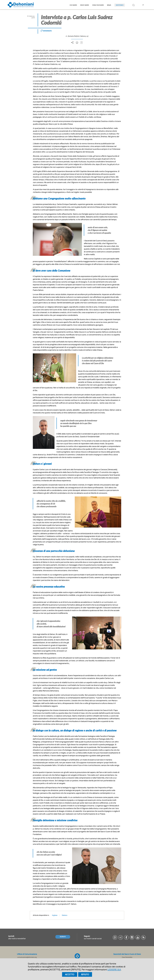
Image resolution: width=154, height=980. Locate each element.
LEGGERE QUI (114, 970)
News (109, 5)
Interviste (47, 31)
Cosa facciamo (98, 5)
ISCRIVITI (63, 937)
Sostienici (120, 5)
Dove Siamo (85, 5)
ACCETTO (70, 974)
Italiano (65, 915)
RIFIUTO (85, 974)
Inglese (55, 915)
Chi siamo (73, 5)
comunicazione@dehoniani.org (27, 957)
